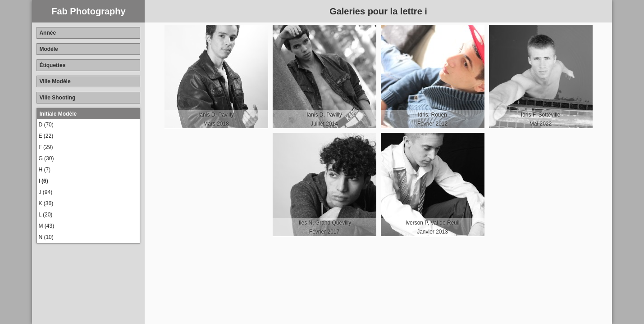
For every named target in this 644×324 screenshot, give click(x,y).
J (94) (45, 192)
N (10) (46, 237)
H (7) (44, 170)
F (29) (46, 147)
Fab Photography (88, 11)
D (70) (46, 125)
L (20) (45, 215)
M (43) (46, 226)
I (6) (43, 181)
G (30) (46, 158)
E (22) (46, 136)
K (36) (46, 203)
